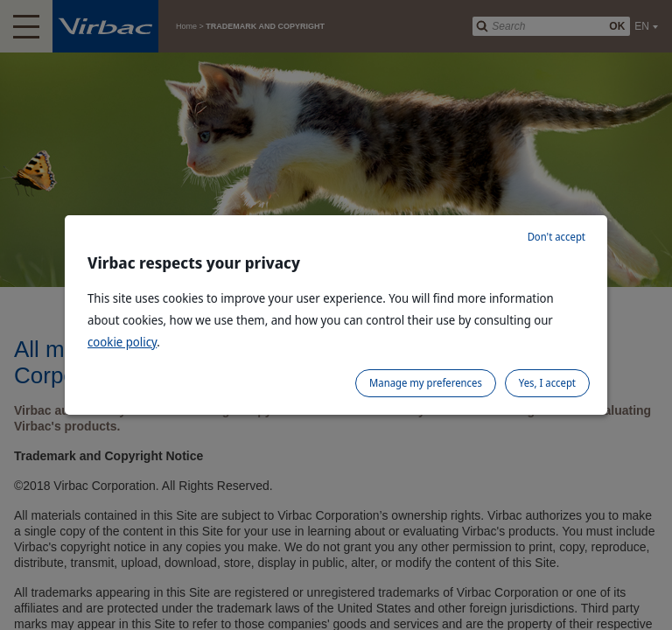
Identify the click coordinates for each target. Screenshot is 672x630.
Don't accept (556, 237)
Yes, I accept (547, 383)
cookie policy (122, 342)
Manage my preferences (426, 383)
